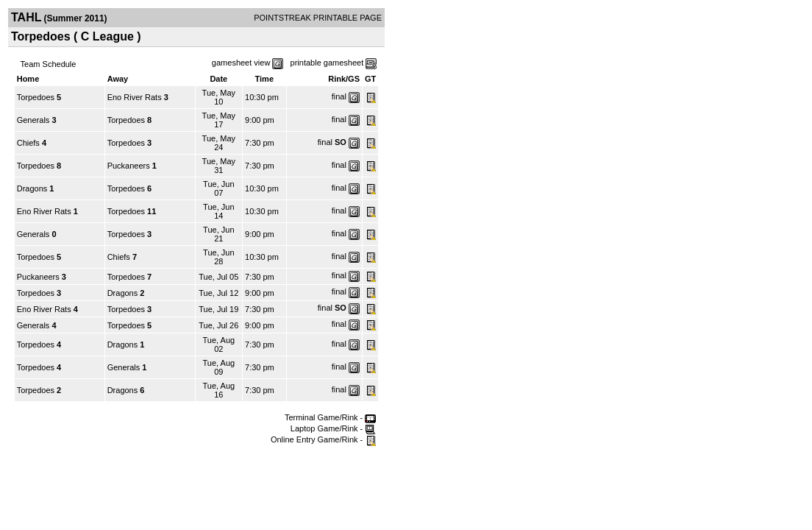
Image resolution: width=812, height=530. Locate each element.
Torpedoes (36, 97)
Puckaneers (129, 166)
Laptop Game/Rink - (334, 428)
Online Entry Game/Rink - (323, 439)
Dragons (32, 188)
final (339, 96)
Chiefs (28, 143)
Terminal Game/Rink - (330, 417)
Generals (33, 120)
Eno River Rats (135, 97)
